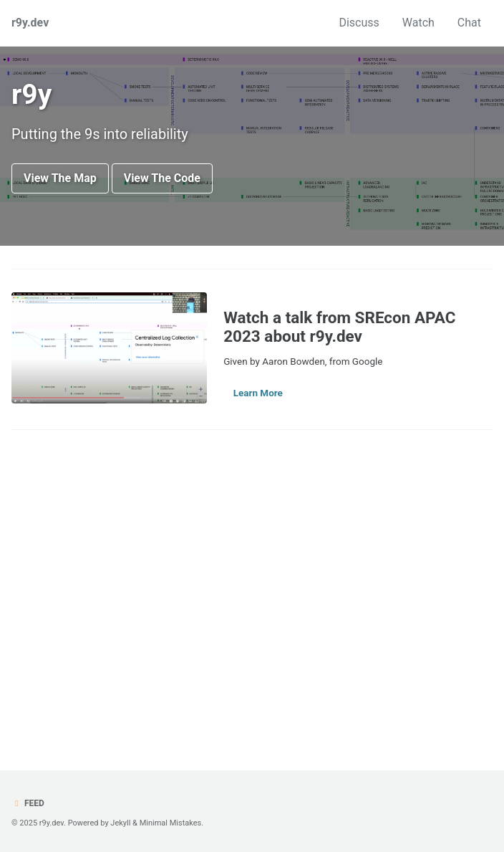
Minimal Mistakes (171, 823)
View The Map (60, 178)
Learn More (258, 393)
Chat (469, 23)
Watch (418, 23)
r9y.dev (30, 23)
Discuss (359, 23)
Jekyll (120, 823)
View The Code (162, 178)
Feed (28, 803)
